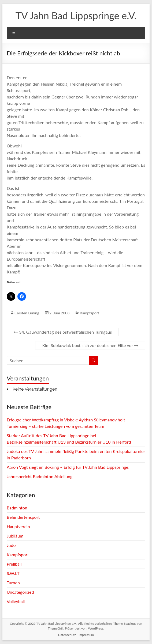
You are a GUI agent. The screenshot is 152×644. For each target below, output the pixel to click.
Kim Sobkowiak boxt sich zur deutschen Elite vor (90, 345)
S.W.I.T (13, 573)
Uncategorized (20, 592)
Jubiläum (15, 536)
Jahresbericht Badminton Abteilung (40, 476)
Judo (11, 545)
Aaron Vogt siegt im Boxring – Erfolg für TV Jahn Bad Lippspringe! (68, 467)
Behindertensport (23, 517)
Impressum (86, 635)
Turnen (13, 583)
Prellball (14, 564)
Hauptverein (18, 526)
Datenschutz (67, 635)
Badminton (17, 508)
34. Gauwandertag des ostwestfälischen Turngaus (63, 332)
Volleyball (16, 601)
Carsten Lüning (27, 313)
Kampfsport (89, 313)
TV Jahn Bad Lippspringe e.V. (76, 16)
